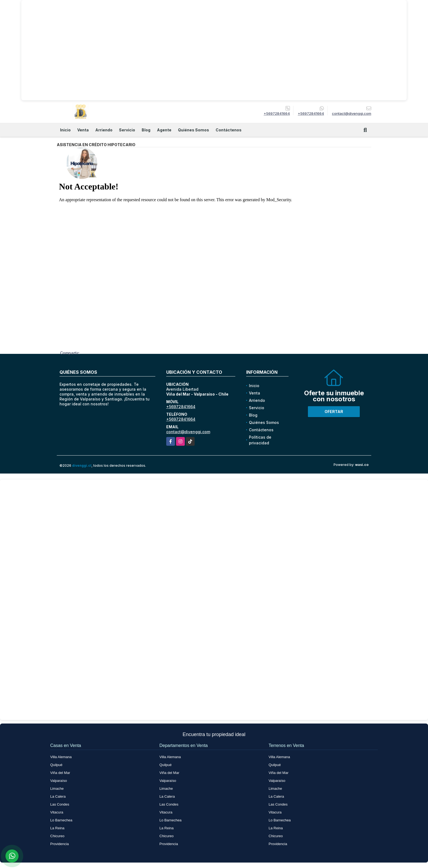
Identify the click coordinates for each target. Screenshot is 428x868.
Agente (164, 130)
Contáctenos (229, 130)
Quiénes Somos (194, 130)
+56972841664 (277, 113)
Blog (146, 130)
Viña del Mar (60, 773)
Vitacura (57, 812)
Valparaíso (59, 781)
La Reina (57, 828)
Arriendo (104, 130)
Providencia (60, 844)
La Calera (58, 796)
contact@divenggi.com (188, 432)
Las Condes (60, 804)
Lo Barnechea (61, 820)
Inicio (65, 130)
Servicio (127, 130)
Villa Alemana (61, 757)
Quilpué (56, 765)
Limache (57, 789)
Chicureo (57, 836)
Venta (83, 130)
